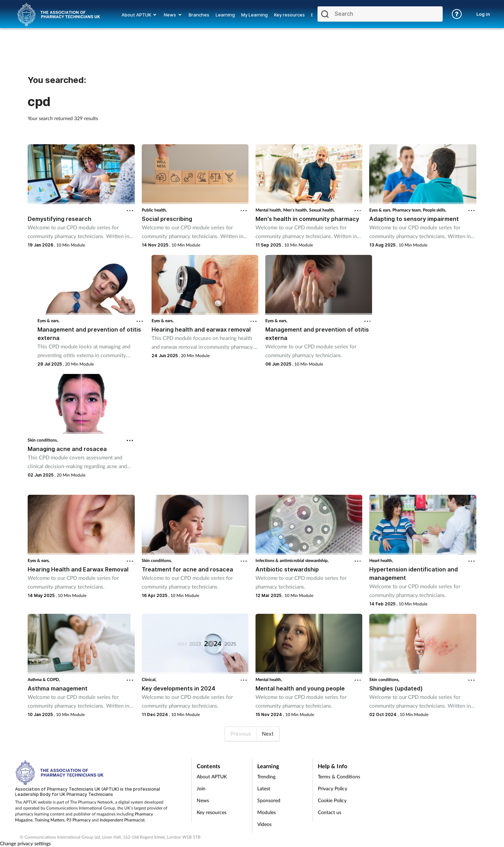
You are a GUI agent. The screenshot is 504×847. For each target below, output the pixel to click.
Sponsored (269, 800)
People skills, (435, 210)
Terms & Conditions (339, 776)
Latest (264, 788)
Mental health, (269, 210)
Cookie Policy (332, 800)
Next (268, 734)
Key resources (212, 812)
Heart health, (381, 560)
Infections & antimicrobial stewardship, (292, 560)
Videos (264, 824)
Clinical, (149, 679)
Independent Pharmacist (122, 820)
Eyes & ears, (381, 210)
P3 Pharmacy (79, 820)
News (203, 800)
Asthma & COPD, (44, 679)
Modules (267, 812)
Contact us (330, 812)
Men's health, (296, 210)
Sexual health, (322, 210)
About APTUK (212, 776)
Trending (266, 776)
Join (201, 788)
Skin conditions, (43, 440)
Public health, (154, 210)
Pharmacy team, (408, 210)
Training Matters (50, 820)
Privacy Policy (332, 788)
